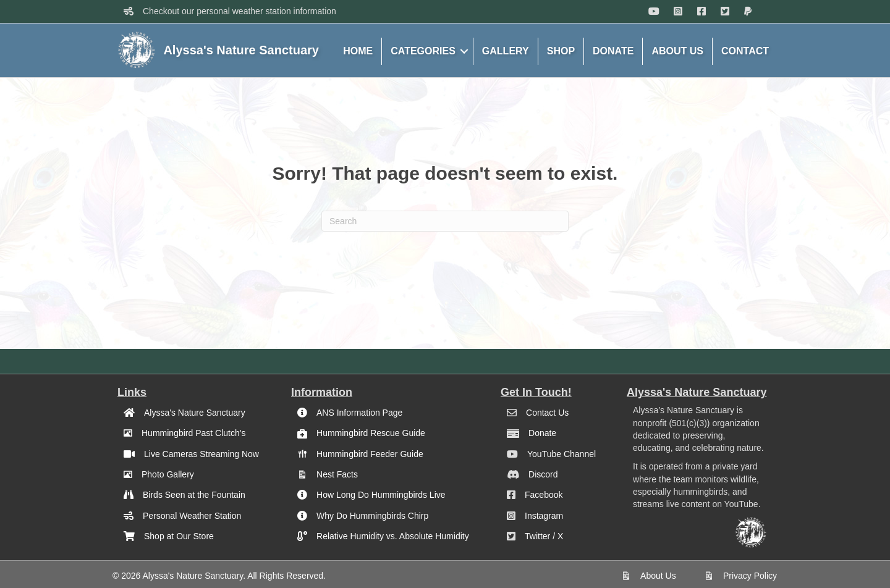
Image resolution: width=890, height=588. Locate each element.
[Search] (445, 221)
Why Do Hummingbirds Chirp (372, 516)
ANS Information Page (359, 413)
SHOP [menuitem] (561, 51)
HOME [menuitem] (358, 51)
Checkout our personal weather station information (239, 11)
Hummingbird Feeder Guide (370, 454)
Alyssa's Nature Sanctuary (195, 413)
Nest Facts (337, 474)
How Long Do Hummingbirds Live (381, 495)
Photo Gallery (168, 474)
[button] (464, 51)
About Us (658, 576)
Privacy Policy (750, 576)
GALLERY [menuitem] (506, 51)
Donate (542, 433)
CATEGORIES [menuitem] (423, 51)
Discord (543, 474)
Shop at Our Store (179, 536)
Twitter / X (544, 536)
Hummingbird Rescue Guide (371, 433)
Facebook (544, 495)
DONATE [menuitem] (613, 51)
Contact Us (547, 413)
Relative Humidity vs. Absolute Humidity (393, 536)
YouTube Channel (562, 454)
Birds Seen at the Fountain (194, 495)
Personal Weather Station (192, 516)
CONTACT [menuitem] (745, 51)
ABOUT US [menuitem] (677, 51)
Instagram (544, 516)
